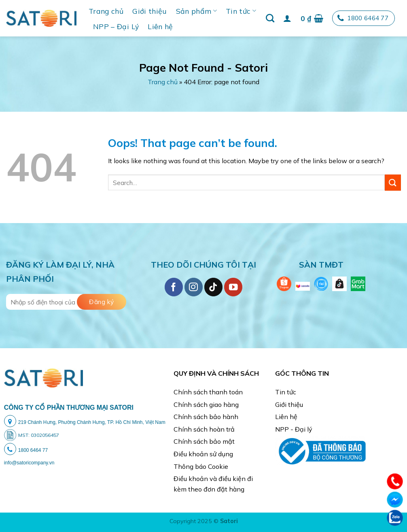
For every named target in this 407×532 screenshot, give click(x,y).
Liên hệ (160, 26)
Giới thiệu (150, 11)
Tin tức (241, 11)
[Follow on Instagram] (194, 287)
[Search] (270, 18)
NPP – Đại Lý (116, 26)
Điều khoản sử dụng (203, 454)
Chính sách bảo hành (206, 417)
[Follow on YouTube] (233, 287)
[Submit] (393, 182)
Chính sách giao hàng (206, 404)
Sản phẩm (196, 11)
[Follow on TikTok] (213, 287)
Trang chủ (106, 11)
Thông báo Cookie (201, 466)
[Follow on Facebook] (174, 287)
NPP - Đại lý (294, 429)
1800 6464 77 (363, 18)
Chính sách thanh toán (208, 392)
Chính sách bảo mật (204, 441)
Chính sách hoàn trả (204, 429)
